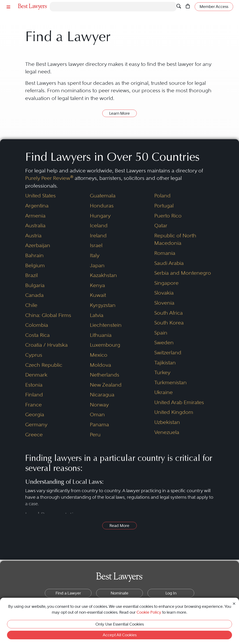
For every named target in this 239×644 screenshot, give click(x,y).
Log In (171, 593)
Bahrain (34, 255)
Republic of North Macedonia (175, 239)
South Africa (169, 313)
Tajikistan (165, 363)
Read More (119, 526)
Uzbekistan (167, 422)
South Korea (169, 323)
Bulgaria (35, 285)
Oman (97, 415)
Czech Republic (44, 365)
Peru (95, 435)
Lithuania (101, 335)
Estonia (34, 385)
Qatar (161, 226)
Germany (36, 425)
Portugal (164, 206)
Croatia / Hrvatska (46, 345)
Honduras (102, 206)
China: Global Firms (48, 315)
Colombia (37, 325)
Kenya (97, 285)
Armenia (35, 216)
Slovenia (164, 303)
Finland (34, 395)
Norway (99, 405)
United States (40, 196)
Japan (97, 265)
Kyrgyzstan (103, 305)
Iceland (99, 226)
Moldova (100, 365)
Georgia (35, 415)
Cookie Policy (149, 612)
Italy (95, 255)
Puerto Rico (168, 216)
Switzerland (168, 353)
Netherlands (105, 375)
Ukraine (163, 392)
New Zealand (106, 385)
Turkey (162, 372)
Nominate (119, 593)
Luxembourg (105, 345)
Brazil (32, 275)
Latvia (97, 315)
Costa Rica (37, 335)
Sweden (164, 343)
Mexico (99, 355)
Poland (162, 196)
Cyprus (34, 355)
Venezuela (167, 432)
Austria (33, 236)
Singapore (166, 283)
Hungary (100, 216)
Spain (161, 333)
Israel (96, 245)
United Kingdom (174, 412)
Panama (99, 425)
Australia (35, 226)
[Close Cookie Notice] (234, 603)
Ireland (98, 236)
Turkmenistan (170, 382)
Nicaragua (102, 395)
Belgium (35, 265)
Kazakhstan (103, 275)
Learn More (119, 113)
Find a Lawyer (68, 593)
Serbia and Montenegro (183, 273)
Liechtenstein (106, 325)
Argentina (37, 206)
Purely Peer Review (49, 178)
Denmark (36, 375)
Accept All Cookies (120, 635)
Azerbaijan (38, 245)
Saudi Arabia (169, 263)
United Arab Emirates (179, 402)
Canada (34, 295)
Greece (34, 435)
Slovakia (164, 293)
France (33, 405)
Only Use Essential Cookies (120, 624)
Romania (165, 253)
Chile (31, 305)
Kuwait (98, 295)
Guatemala (103, 196)
